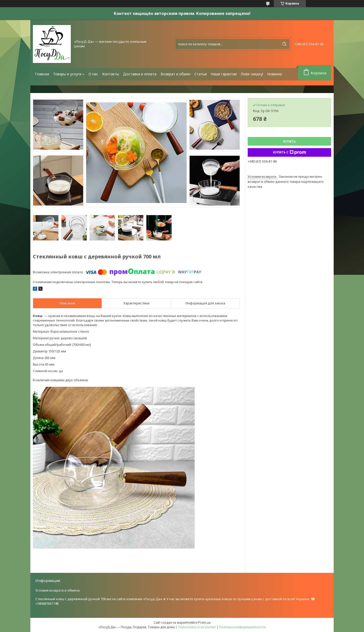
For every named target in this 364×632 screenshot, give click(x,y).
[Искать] (284, 44)
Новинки (275, 74)
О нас (93, 74)
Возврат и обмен (175, 74)
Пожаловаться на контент (197, 627)
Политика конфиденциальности (242, 627)
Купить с (290, 152)
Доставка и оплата (140, 74)
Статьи (201, 74)
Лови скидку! (252, 74)
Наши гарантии (224, 74)
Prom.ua (204, 622)
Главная (42, 74)
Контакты (111, 74)
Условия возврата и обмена (58, 590)
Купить (289, 141)
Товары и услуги (67, 74)
